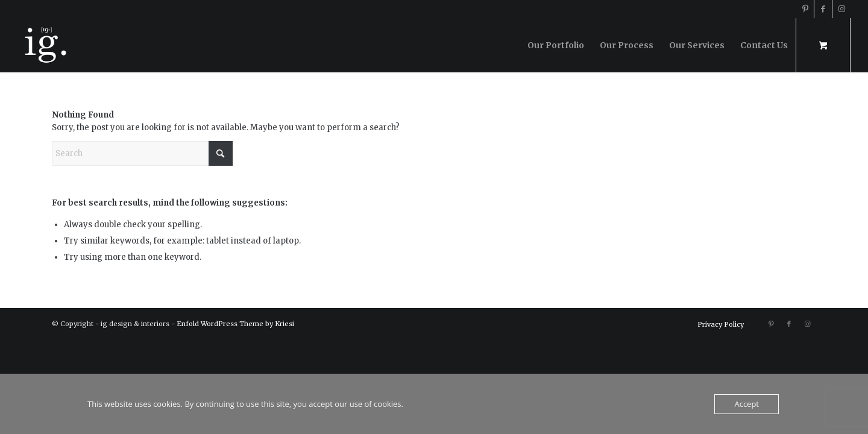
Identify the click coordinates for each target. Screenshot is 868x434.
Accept (747, 404)
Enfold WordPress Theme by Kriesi (235, 324)
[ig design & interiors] (45, 45)
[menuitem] (556, 45)
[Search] (142, 153)
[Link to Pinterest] (805, 9)
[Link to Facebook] (823, 9)
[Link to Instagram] (841, 9)
